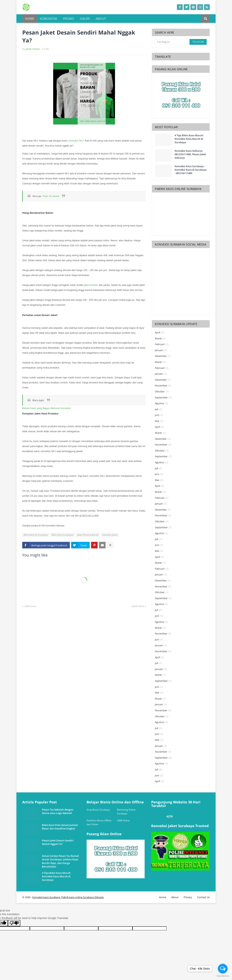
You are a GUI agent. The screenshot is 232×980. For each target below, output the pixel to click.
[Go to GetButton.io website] (223, 976)
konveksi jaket (110, 535)
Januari (161, 350)
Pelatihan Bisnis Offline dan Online (99, 822)
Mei (159, 421)
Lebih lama (138, 606)
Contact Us (203, 897)
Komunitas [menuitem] (49, 19)
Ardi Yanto (33, 49)
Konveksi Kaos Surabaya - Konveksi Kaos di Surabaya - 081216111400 (191, 170)
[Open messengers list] (223, 969)
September (163, 398)
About (175, 897)
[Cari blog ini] (172, 42)
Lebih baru (30, 606)
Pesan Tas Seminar (51, 196)
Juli (158, 409)
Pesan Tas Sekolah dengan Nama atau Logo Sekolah (58, 811)
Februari (162, 344)
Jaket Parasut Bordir (88, 535)
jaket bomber (91, 285)
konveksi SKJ (76, 141)
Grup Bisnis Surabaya (98, 810)
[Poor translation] (14, 923)
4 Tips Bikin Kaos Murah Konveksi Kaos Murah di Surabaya (189, 139)
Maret (160, 339)
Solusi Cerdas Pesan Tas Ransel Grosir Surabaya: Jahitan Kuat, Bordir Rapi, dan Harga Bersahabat (60, 861)
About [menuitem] (101, 19)
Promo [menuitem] (69, 19)
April (159, 333)
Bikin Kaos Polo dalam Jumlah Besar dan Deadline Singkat (60, 827)
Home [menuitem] (30, 19)
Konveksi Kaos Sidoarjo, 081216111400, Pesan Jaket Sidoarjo (190, 154)
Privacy (188, 897)
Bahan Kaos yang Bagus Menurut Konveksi (46, 408)
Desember (163, 356)
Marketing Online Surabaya (126, 812)
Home (162, 897)
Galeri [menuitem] (85, 19)
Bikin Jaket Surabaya (63, 535)
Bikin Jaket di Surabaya (36, 535)
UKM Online (123, 820)
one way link (37, 798)
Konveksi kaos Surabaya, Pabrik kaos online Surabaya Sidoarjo (68, 897)
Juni (159, 415)
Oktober (162, 392)
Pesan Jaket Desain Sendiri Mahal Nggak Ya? (58, 842)
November (163, 386)
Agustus (161, 403)
